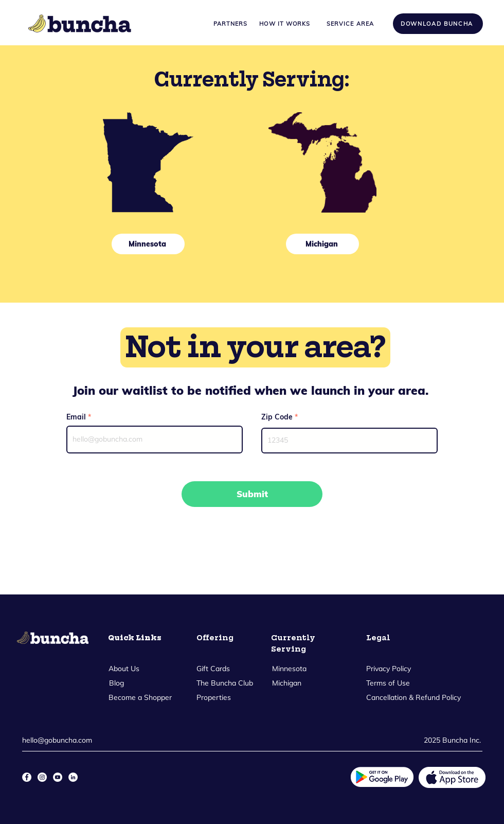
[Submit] (252, 494)
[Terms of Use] (388, 683)
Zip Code (277, 417)
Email (76, 417)
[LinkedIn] (73, 777)
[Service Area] (350, 24)
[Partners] (230, 24)
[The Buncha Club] (225, 683)
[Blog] (116, 683)
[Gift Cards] (213, 669)
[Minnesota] (148, 244)
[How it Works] (285, 24)
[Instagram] (42, 777)
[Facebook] (27, 777)
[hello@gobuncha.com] (60, 741)
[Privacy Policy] (389, 669)
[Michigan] (322, 244)
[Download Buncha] (438, 24)
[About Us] (124, 669)
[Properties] (214, 698)
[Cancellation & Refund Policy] (414, 698)
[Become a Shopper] (140, 698)
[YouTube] (58, 777)
